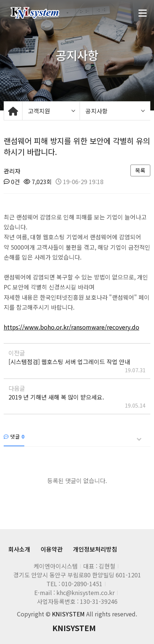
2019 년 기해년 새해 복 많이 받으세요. (56, 397)
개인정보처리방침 (95, 549)
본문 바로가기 (0, 0)
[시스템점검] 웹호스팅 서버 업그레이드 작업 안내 (69, 362)
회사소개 (19, 549)
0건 (12, 182)
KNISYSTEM (74, 628)
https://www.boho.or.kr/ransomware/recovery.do (71, 327)
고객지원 (39, 111)
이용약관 (52, 549)
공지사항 (97, 111)
